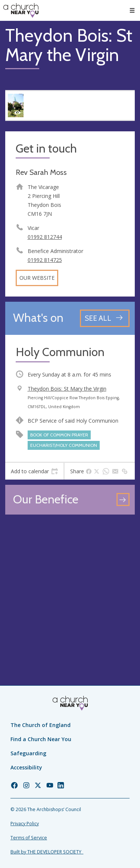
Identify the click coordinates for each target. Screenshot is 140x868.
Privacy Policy (25, 824)
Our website (37, 278)
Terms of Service (29, 838)
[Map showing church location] (70, 584)
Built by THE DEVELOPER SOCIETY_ (47, 852)
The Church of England (41, 725)
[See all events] (105, 318)
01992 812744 (45, 237)
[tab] (34, 471)
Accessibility (26, 767)
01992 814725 (45, 260)
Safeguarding (28, 753)
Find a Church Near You (41, 739)
